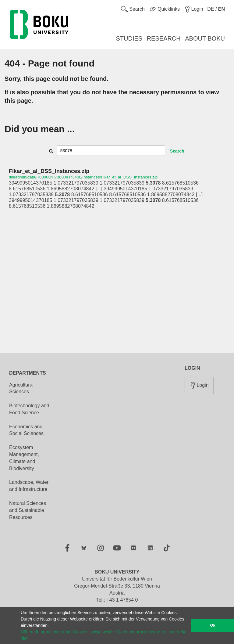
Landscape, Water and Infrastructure (29, 486)
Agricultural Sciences (21, 388)
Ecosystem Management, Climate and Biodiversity (24, 458)
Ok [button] (213, 625)
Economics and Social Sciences (26, 430)
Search (177, 151)
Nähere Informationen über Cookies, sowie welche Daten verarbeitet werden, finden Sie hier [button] (104, 635)
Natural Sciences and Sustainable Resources (28, 510)
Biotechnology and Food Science (29, 409)
